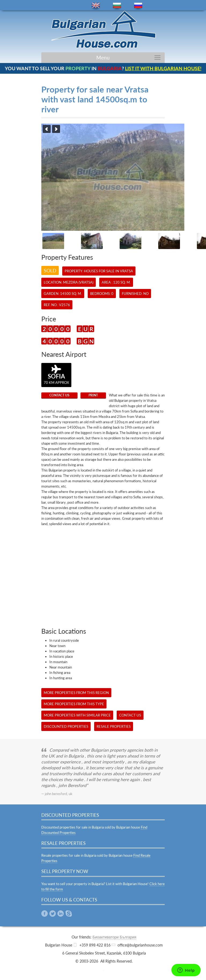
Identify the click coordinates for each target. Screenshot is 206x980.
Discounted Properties (66, 726)
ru (138, 5)
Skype (69, 914)
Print (93, 395)
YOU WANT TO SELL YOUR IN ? (103, 68)
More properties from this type (74, 704)
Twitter (53, 914)
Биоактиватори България (114, 937)
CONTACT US (59, 395)
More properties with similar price (77, 715)
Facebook (45, 914)
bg (117, 5)
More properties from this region (76, 693)
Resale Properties (114, 726)
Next (56, 129)
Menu (103, 57)
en (96, 5)
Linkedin (61, 914)
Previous (47, 129)
